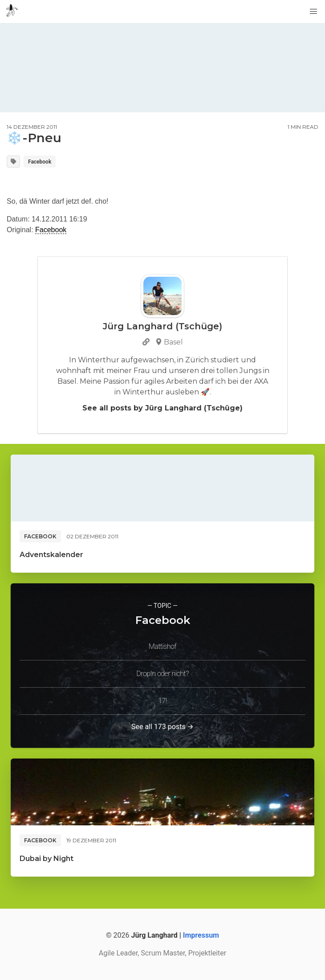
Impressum (201, 935)
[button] (313, 12)
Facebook (40, 162)
